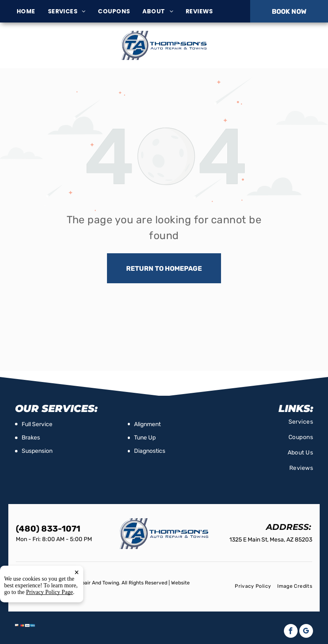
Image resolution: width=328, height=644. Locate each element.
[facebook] (291, 632)
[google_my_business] (306, 632)
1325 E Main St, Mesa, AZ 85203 (55, 50)
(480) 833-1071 (272, 45)
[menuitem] (32, 11)
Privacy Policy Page (50, 592)
